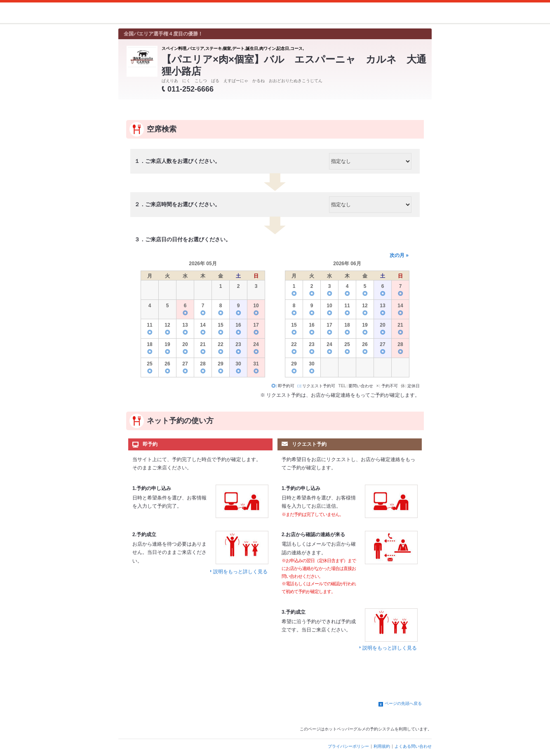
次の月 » (399, 255)
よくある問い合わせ (413, 746)
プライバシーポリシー (348, 746)
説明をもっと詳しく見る (240, 572)
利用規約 (382, 746)
